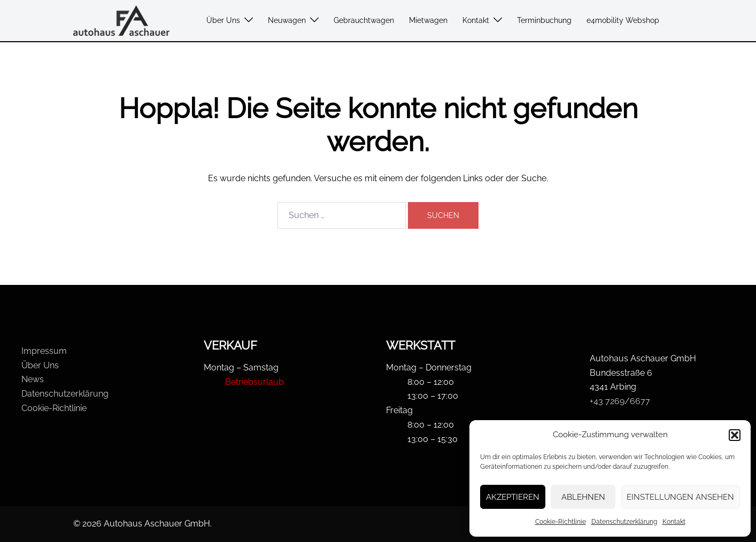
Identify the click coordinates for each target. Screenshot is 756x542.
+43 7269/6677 (620, 401)
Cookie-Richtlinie (561, 522)
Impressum (44, 351)
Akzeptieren (513, 497)
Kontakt (674, 522)
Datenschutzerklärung (624, 522)
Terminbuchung (544, 20)
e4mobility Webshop (623, 20)
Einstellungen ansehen (680, 497)
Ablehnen (583, 497)
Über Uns (223, 20)
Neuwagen (287, 20)
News (33, 379)
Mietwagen (428, 20)
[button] (735, 435)
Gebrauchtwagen (364, 20)
